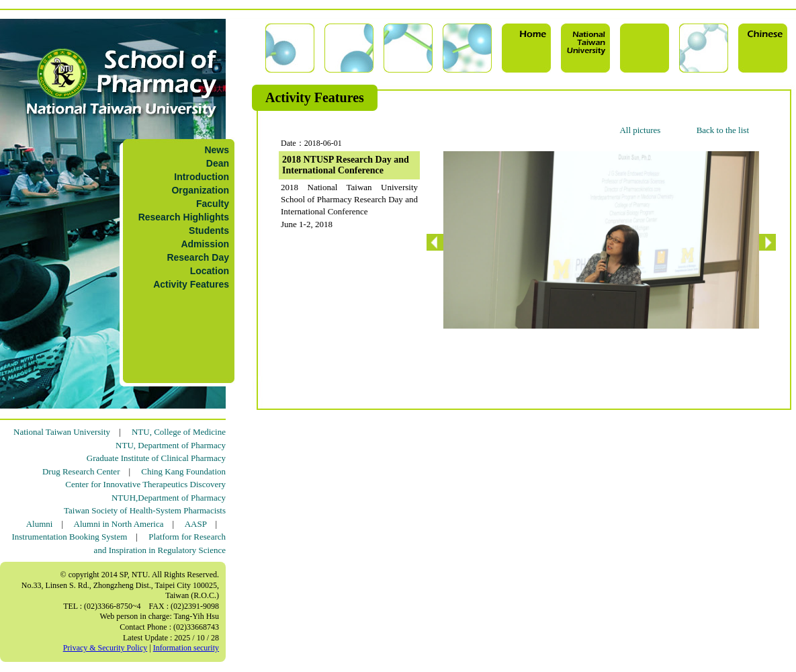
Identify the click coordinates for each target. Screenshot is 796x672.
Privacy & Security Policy (105, 648)
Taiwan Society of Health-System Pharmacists (145, 510)
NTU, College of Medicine (179, 432)
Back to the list (723, 130)
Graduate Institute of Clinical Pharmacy (156, 458)
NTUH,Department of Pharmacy (169, 498)
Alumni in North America (119, 524)
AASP (196, 524)
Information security (186, 648)
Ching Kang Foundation (183, 471)
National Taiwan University (62, 432)
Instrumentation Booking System (69, 537)
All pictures (640, 130)
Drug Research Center (81, 471)
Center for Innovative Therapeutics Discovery (145, 484)
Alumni (40, 524)
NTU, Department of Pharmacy (171, 445)
